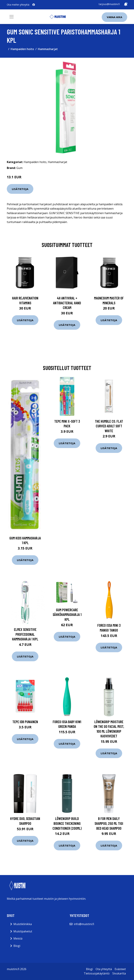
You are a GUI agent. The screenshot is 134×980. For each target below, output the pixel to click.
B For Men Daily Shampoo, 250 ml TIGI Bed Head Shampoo (109, 823)
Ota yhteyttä (104, 969)
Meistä (18, 938)
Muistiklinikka (23, 924)
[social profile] (34, 5)
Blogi (17, 946)
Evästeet (120, 969)
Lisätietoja (20, 189)
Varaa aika (114, 17)
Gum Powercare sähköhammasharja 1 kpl (67, 615)
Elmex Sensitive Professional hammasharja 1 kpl (25, 634)
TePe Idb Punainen (25, 722)
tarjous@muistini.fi (109, 4)
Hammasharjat (48, 49)
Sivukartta (119, 973)
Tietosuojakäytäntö (97, 973)
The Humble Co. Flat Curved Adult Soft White (109, 426)
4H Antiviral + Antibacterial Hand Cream (67, 303)
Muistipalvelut (23, 931)
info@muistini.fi (84, 924)
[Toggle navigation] (12, 17)
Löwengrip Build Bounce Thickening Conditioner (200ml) (67, 823)
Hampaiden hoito (22, 49)
